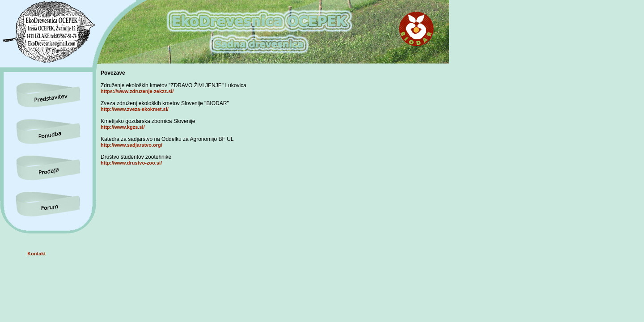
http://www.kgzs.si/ (123, 127)
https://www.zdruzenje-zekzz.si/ (137, 91)
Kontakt (36, 254)
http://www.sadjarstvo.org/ (131, 145)
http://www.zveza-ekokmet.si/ (135, 109)
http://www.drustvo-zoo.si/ (131, 163)
